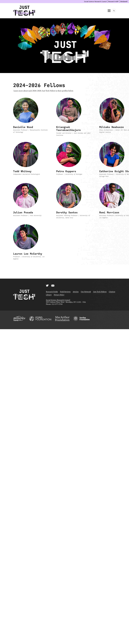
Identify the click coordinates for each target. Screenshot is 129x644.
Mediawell (124, 1)
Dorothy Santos (67, 212)
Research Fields (52, 292)
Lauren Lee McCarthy (28, 254)
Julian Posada (23, 212)
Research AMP (113, 1)
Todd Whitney (22, 171)
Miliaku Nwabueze (112, 127)
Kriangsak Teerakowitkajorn (68, 129)
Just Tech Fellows (100, 292)
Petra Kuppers (66, 171)
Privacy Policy (59, 295)
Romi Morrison (109, 212)
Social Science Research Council (95, 1)
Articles (76, 292)
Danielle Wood (23, 127)
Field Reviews (65, 292)
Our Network (86, 292)
